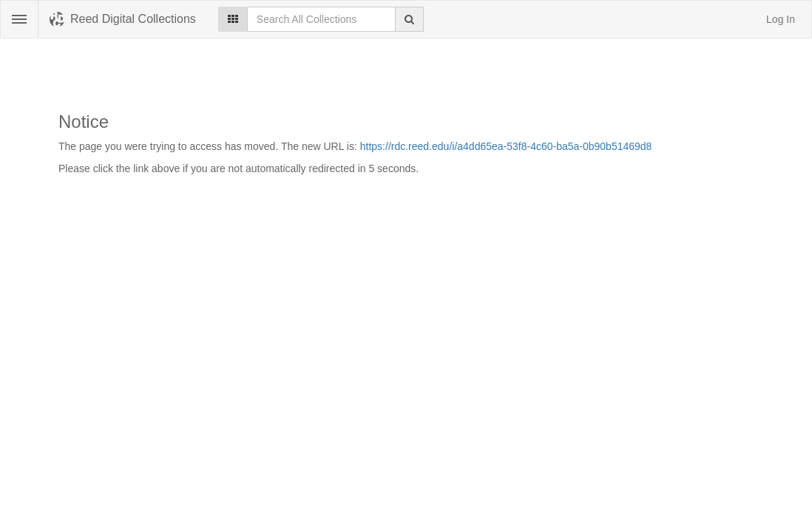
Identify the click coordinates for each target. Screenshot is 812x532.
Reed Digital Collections (133, 19)
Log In (781, 19)
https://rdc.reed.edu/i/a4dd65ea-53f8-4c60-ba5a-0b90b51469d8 (506, 146)
